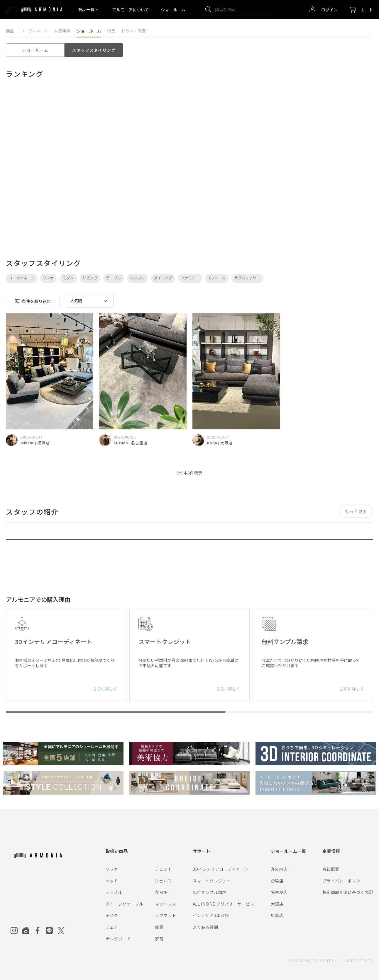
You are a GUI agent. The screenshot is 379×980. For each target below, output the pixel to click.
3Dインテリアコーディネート (221, 869)
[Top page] (42, 13)
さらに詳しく (105, 689)
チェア (112, 927)
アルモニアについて (131, 10)
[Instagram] (14, 931)
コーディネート (34, 31)
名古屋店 (279, 892)
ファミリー (190, 278)
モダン (68, 278)
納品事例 (62, 31)
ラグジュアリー (247, 278)
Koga (212, 443)
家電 (159, 939)
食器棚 (161, 892)
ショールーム (173, 10)
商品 (10, 31)
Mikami (27, 443)
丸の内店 (279, 869)
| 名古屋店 (138, 443)
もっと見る (356, 511)
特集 (111, 31)
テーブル (114, 278)
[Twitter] (61, 931)
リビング (90, 278)
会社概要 (331, 869)
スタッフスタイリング (94, 50)
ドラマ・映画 (133, 31)
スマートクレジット (212, 881)
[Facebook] (38, 931)
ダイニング (163, 278)
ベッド (112, 881)
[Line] (49, 931)
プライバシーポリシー (344, 881)
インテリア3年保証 (211, 915)
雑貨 (159, 927)
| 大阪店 (226, 443)
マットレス (165, 904)
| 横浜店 (43, 443)
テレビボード (118, 939)
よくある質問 (205, 927)
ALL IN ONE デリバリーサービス (224, 904)
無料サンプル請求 (210, 892)
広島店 (277, 915)
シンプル (137, 278)
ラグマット (165, 915)
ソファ (48, 278)
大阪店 (277, 904)
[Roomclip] (26, 931)
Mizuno (121, 443)
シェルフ (163, 881)
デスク (112, 915)
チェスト (163, 869)
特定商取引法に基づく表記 (348, 892)
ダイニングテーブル (125, 904)
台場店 (277, 881)
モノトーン (217, 278)
